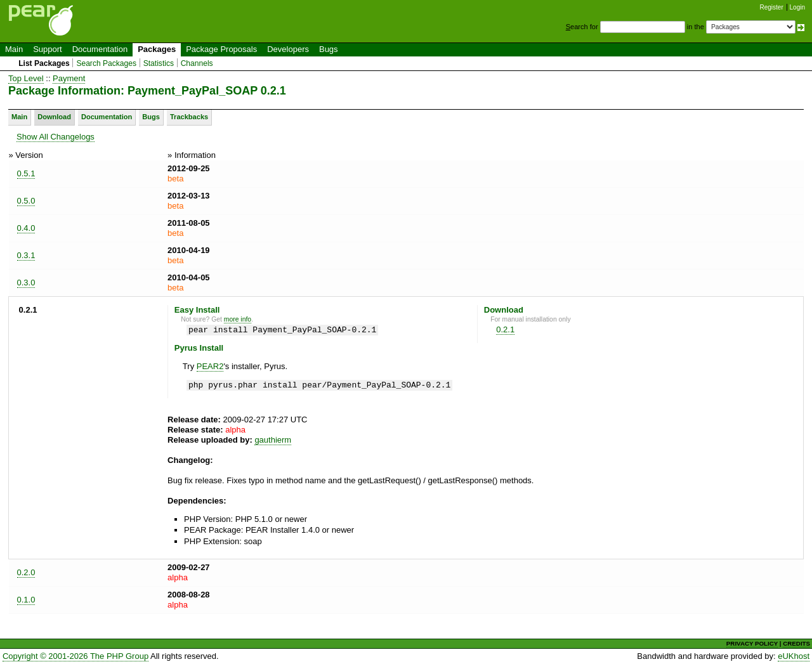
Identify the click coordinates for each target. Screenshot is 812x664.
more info (238, 319)
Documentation (100, 49)
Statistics (159, 63)
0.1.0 (26, 600)
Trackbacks (189, 117)
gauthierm (273, 440)
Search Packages (106, 63)
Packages (157, 49)
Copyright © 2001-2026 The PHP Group (75, 656)
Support (48, 49)
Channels (197, 63)
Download (54, 117)
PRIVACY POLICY (752, 643)
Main (14, 49)
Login (797, 7)
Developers (288, 49)
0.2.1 (505, 329)
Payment (69, 78)
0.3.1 (26, 255)
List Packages (44, 63)
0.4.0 (26, 228)
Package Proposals (221, 49)
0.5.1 (26, 173)
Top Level (26, 78)
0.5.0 (26, 201)
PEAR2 (210, 366)
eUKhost (794, 656)
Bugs (329, 49)
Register (772, 7)
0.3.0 (26, 283)
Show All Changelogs (56, 137)
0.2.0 (26, 572)
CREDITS (796, 643)
